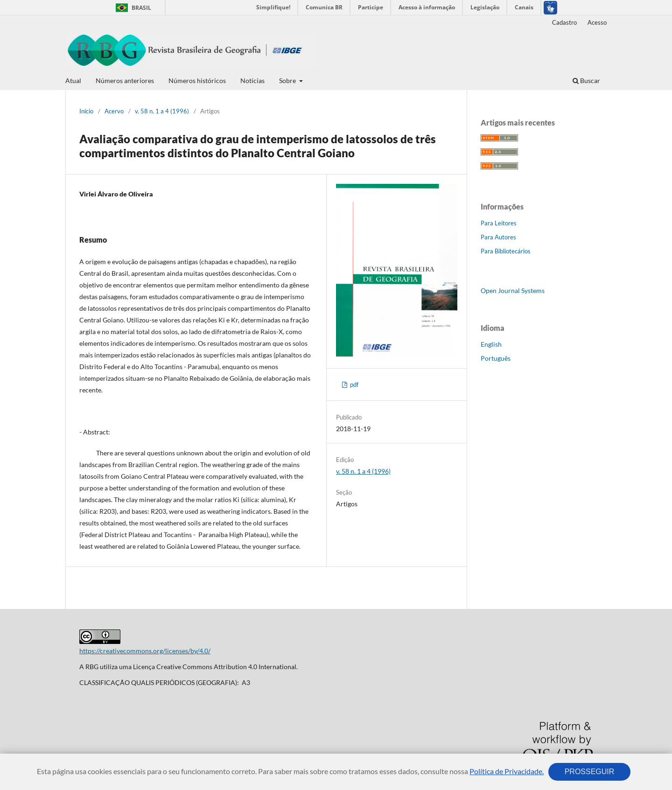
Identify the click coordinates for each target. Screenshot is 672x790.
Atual (73, 80)
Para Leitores (499, 223)
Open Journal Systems (513, 290)
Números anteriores (125, 80)
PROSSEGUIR (589, 772)
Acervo (114, 111)
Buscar (586, 80)
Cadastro (564, 22)
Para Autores (498, 237)
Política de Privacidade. (507, 771)
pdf (353, 385)
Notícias (252, 80)
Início (86, 111)
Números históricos (197, 80)
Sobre (288, 80)
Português (496, 358)
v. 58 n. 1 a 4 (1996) (162, 111)
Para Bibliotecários (506, 251)
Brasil (132, 8)
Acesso (597, 22)
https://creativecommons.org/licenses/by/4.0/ (145, 651)
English (491, 344)
